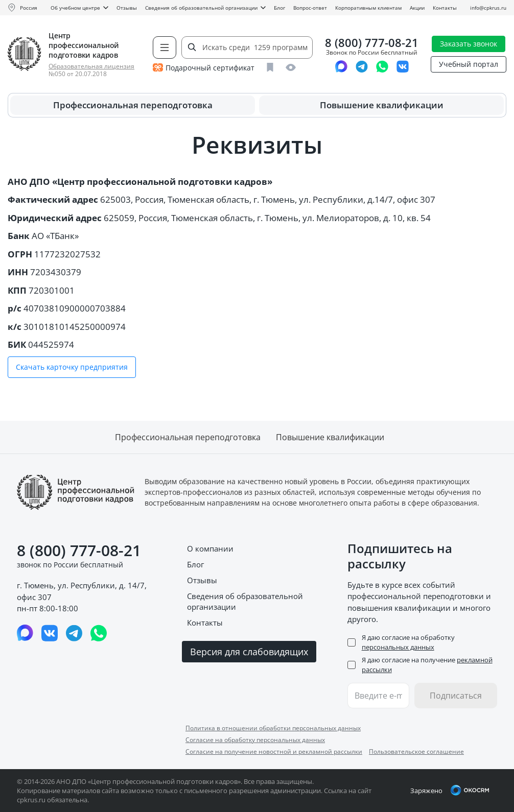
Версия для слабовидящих (249, 652)
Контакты (445, 8)
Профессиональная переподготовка (133, 105)
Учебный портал (469, 64)
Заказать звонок (469, 44)
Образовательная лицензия (91, 66)
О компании (210, 548)
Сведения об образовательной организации (205, 8)
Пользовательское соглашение (416, 751)
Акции (417, 8)
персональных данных (398, 647)
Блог (279, 8)
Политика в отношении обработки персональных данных (273, 728)
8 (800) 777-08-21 (372, 42)
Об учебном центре (79, 8)
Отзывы (127, 8)
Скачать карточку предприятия (72, 367)
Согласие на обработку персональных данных (255, 740)
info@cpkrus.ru (488, 8)
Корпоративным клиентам (368, 8)
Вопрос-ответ (310, 8)
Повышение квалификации (382, 105)
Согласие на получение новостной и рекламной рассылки (274, 751)
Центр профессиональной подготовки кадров (84, 45)
